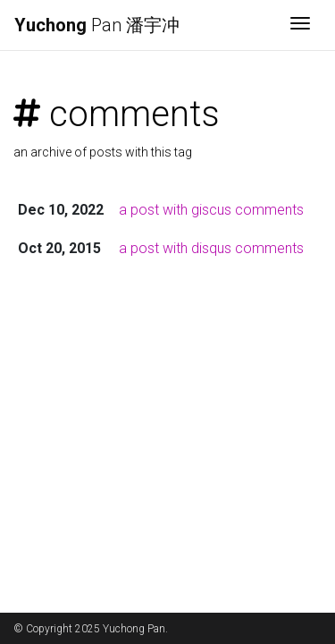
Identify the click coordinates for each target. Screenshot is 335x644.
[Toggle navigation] (300, 25)
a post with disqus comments (211, 248)
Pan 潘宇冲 (97, 25)
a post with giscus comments (211, 210)
